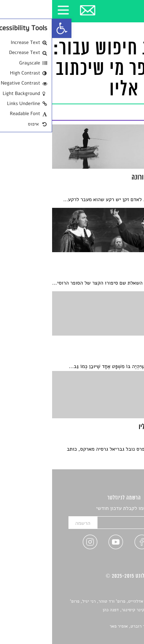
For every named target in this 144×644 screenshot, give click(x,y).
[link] (10, 28)
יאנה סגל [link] (116, 618)
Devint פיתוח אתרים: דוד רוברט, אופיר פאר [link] (97, 626)
